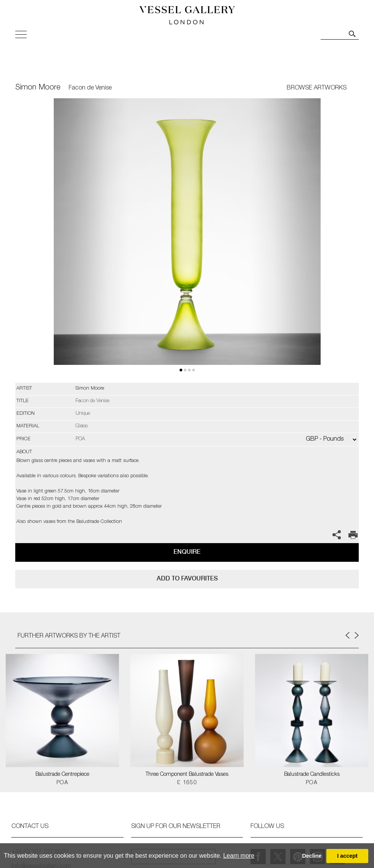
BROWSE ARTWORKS (317, 88)
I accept (347, 856)
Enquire (187, 552)
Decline (312, 856)
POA (62, 783)
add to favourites (187, 578)
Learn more (239, 856)
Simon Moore (38, 88)
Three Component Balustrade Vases (187, 775)
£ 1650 (187, 783)
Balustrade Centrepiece (62, 775)
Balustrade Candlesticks (312, 775)
